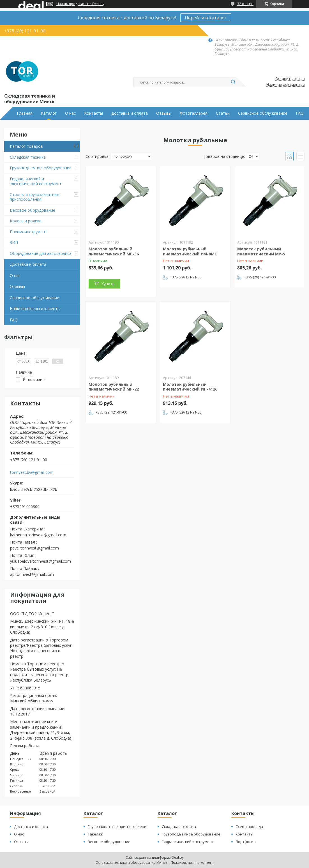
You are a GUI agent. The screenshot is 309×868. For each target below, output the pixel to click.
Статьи (223, 113)
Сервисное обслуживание (263, 113)
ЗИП (14, 242)
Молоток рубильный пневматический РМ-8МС (190, 251)
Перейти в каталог (206, 18)
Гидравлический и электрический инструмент (36, 181)
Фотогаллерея (194, 113)
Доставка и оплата (130, 113)
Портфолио (246, 842)
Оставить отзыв (290, 79)
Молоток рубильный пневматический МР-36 (114, 251)
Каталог (49, 113)
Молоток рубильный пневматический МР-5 (261, 251)
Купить (108, 284)
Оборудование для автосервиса (41, 253)
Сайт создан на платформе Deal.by (155, 857)
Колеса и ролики (26, 221)
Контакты (94, 113)
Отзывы (164, 113)
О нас (70, 113)
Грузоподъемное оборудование (41, 168)
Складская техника (28, 157)
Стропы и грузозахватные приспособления (35, 197)
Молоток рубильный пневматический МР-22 (114, 387)
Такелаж (95, 834)
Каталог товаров (26, 146)
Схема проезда (249, 827)
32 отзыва (245, 4)
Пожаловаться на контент (192, 863)
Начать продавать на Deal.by (80, 4)
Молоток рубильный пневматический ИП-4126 (190, 387)
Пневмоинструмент (28, 232)
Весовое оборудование (33, 210)
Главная (25, 113)
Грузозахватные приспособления (118, 827)
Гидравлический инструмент (188, 842)
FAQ (300, 113)
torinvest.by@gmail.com (32, 472)
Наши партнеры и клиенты (35, 309)
